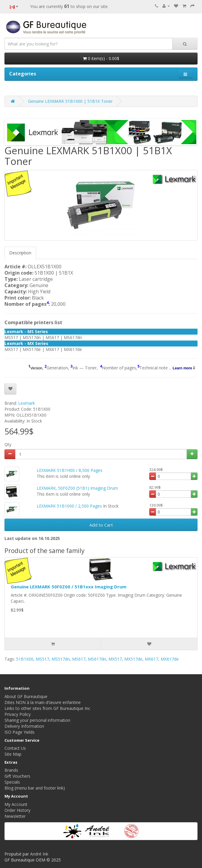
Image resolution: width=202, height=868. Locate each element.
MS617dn (97, 659)
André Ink (39, 854)
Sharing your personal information (37, 720)
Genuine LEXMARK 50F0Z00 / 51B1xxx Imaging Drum (69, 587)
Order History (17, 810)
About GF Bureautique (26, 696)
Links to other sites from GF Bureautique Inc (47, 708)
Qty (8, 444)
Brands (11, 770)
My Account (16, 804)
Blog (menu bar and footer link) (35, 788)
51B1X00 (25, 659)
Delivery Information (24, 726)
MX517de (133, 659)
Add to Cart (101, 525)
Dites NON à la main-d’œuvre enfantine (43, 702)
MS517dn (61, 659)
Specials (12, 782)
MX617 (151, 659)
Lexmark (27, 403)
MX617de (170, 659)
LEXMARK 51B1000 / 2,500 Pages (69, 506)
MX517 (115, 659)
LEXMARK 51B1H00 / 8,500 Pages (70, 470)
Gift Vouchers (17, 776)
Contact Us (15, 748)
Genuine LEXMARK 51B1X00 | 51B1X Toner (70, 101)
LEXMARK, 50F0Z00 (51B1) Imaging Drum (77, 488)
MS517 (42, 659)
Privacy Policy (18, 714)
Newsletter (15, 816)
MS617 (79, 659)
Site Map (13, 754)
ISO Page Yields (20, 732)
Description (20, 253)
